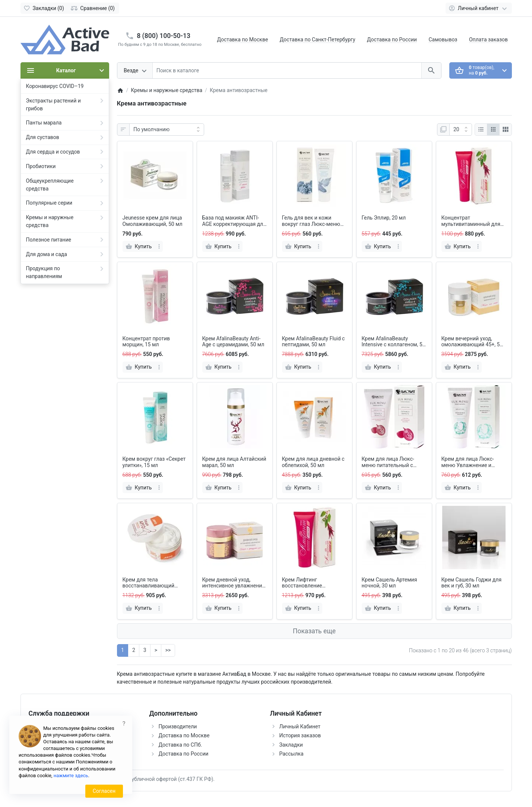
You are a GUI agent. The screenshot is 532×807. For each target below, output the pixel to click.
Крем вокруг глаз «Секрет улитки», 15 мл (154, 462)
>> (168, 650)
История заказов (300, 735)
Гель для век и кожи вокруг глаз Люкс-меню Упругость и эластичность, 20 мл (311, 221)
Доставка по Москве (243, 40)
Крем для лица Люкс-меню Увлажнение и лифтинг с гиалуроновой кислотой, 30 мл (471, 462)
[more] (159, 246)
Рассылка (292, 754)
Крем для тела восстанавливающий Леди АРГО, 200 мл (149, 583)
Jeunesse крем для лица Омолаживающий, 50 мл (153, 221)
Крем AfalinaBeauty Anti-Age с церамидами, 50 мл (233, 342)
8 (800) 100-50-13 (164, 36)
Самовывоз (443, 40)
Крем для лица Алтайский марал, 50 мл (234, 462)
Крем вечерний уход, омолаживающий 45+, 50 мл (472, 342)
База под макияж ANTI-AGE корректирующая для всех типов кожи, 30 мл (234, 221)
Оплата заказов (488, 40)
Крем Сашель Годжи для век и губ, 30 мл (472, 583)
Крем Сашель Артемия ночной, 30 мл (389, 583)
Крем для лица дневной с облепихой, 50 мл (313, 462)
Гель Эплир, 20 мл (384, 218)
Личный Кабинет (300, 726)
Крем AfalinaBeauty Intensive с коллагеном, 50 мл (394, 342)
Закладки (291, 745)
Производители (178, 726)
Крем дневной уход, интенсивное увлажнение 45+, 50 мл (234, 583)
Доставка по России (392, 40)
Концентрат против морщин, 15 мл (146, 342)
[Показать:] (461, 130)
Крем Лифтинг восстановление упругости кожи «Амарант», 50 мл (303, 583)
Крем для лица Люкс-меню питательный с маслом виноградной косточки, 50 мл (388, 462)
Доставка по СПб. (180, 745)
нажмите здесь (71, 776)
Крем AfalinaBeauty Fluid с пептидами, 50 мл (313, 342)
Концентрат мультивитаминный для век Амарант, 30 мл (471, 221)
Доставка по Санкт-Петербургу (318, 40)
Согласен (104, 791)
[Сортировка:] (167, 130)
